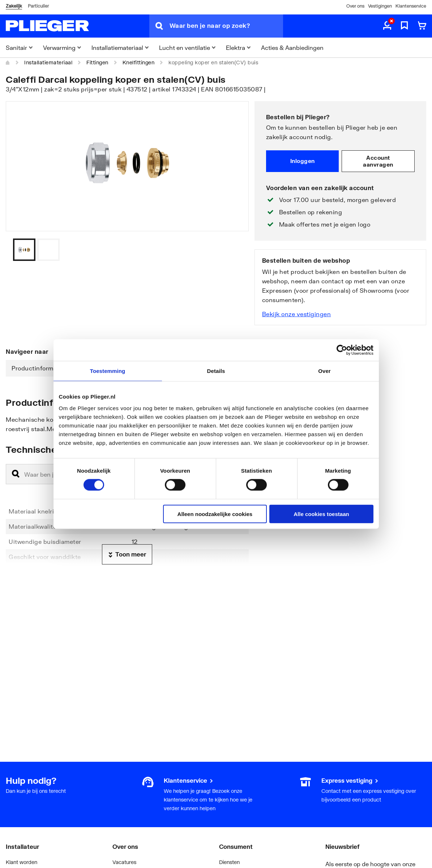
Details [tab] (216, 371)
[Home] (8, 63)
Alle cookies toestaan (321, 514)
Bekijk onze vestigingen (297, 314)
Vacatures (124, 862)
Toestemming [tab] (108, 371)
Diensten (229, 862)
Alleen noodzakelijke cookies (215, 514)
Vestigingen (380, 6)
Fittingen (97, 62)
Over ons (355, 6)
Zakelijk (14, 6)
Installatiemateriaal (48, 62)
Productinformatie (38, 368)
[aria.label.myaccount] (387, 26)
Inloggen (303, 161)
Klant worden (22, 862)
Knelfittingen (139, 62)
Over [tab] (324, 371)
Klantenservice (411, 6)
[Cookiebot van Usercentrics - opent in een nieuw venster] (342, 350)
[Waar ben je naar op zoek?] (226, 26)
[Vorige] (234, 250)
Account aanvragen (378, 161)
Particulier (38, 6)
